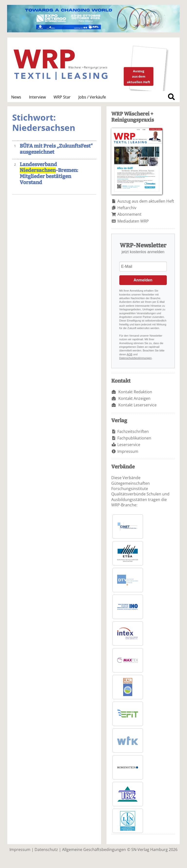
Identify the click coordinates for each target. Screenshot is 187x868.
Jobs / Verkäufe (92, 97)
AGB (129, 354)
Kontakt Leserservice (137, 405)
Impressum (128, 451)
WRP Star (62, 97)
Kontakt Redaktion (135, 392)
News (16, 97)
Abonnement (129, 214)
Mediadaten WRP (133, 221)
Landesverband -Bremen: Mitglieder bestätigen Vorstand (49, 174)
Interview (37, 97)
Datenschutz (46, 850)
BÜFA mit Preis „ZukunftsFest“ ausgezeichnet (56, 149)
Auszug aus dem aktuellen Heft (146, 201)
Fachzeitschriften (133, 431)
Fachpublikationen (134, 438)
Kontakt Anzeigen (134, 398)
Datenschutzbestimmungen (136, 358)
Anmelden (143, 280)
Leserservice (129, 445)
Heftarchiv (127, 208)
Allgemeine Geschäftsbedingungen (94, 850)
